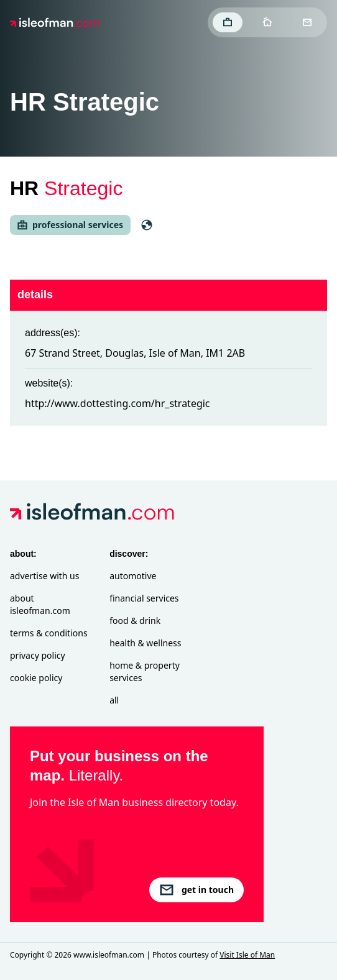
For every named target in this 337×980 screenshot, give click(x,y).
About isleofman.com (40, 604)
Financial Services (144, 598)
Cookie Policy (36, 678)
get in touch (196, 890)
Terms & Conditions (49, 633)
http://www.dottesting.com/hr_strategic (118, 403)
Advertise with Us (44, 576)
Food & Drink (135, 621)
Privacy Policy (38, 655)
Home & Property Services (145, 671)
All (114, 700)
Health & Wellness (145, 643)
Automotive (133, 576)
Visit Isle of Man (247, 955)
